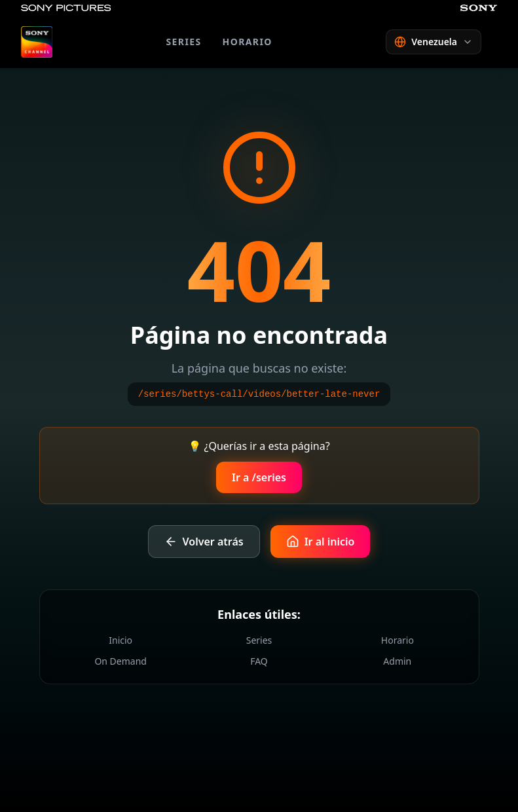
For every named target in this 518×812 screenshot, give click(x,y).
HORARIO (248, 42)
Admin (397, 661)
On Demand (120, 661)
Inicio (120, 640)
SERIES (183, 42)
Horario (398, 640)
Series (259, 640)
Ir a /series (259, 477)
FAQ (259, 661)
